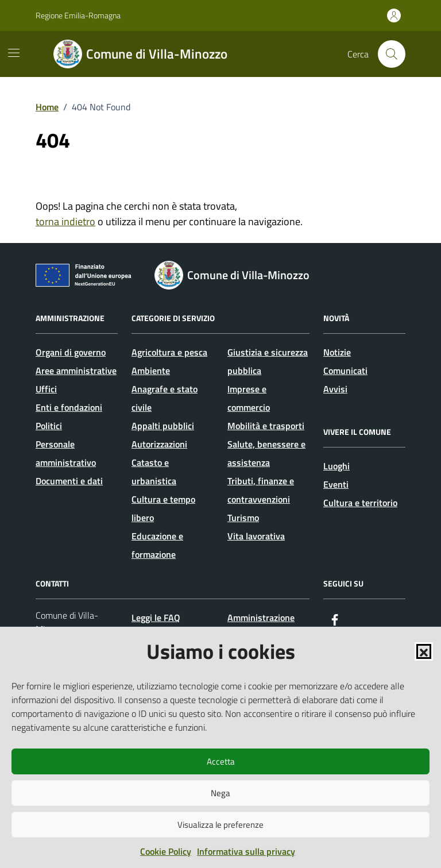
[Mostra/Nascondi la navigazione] (14, 53)
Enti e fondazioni (69, 407)
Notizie (337, 352)
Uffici (46, 389)
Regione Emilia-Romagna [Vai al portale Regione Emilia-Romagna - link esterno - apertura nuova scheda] (78, 15)
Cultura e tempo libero (163, 508)
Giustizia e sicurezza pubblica (268, 361)
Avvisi (335, 389)
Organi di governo (71, 352)
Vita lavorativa (256, 536)
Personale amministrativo (66, 453)
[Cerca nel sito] (392, 54)
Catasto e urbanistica (154, 472)
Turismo (243, 518)
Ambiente (151, 371)
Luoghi (336, 466)
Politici (49, 426)
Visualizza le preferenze (220, 825)
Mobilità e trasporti (266, 426)
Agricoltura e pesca (169, 352)
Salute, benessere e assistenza (266, 453)
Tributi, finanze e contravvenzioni (261, 490)
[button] (424, 651)
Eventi (336, 484)
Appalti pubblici (163, 426)
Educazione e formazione (157, 545)
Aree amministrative (76, 371)
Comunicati (345, 371)
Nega (220, 793)
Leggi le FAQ (156, 618)
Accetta (221, 761)
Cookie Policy (166, 851)
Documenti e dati (69, 481)
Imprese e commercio (249, 398)
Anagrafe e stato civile (165, 398)
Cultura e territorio (360, 503)
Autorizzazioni (159, 444)
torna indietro (65, 221)
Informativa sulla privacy (246, 851)
